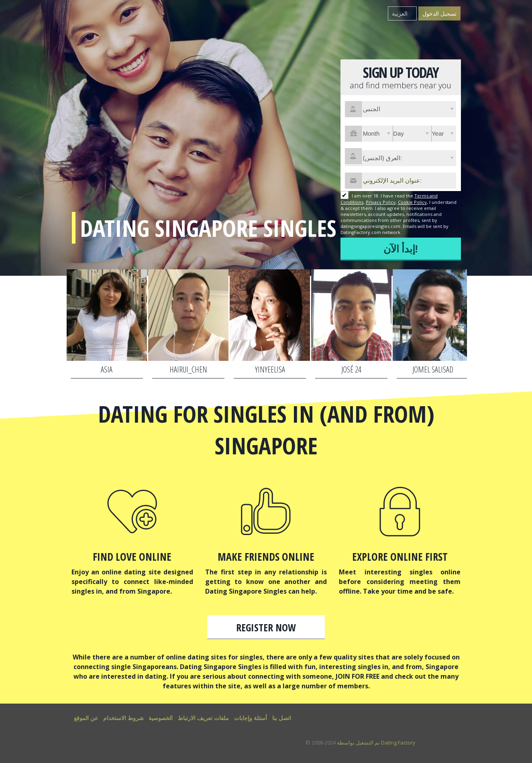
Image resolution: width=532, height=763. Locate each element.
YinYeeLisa (270, 369)
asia (107, 369)
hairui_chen (188, 369)
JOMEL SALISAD (433, 369)
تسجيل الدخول (439, 13)
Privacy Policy (381, 202)
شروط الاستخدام (123, 718)
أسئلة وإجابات (251, 718)
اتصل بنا (282, 718)
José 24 (351, 369)
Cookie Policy (412, 202)
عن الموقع (86, 718)
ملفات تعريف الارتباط (203, 718)
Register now (266, 627)
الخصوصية (161, 718)
